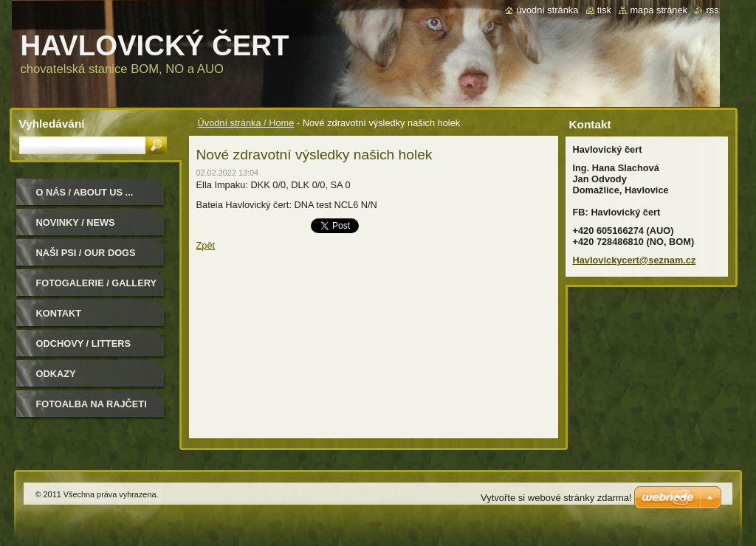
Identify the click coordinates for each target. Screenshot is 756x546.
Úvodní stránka (547, 10)
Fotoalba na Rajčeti (92, 404)
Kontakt (59, 313)
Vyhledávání (52, 124)
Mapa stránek (659, 10)
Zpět (206, 245)
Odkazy (56, 374)
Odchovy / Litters (83, 343)
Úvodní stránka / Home (246, 123)
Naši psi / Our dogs (86, 253)
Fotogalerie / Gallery (97, 283)
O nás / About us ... (85, 192)
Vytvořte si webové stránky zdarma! (556, 498)
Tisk (604, 10)
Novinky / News (76, 222)
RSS (712, 10)
